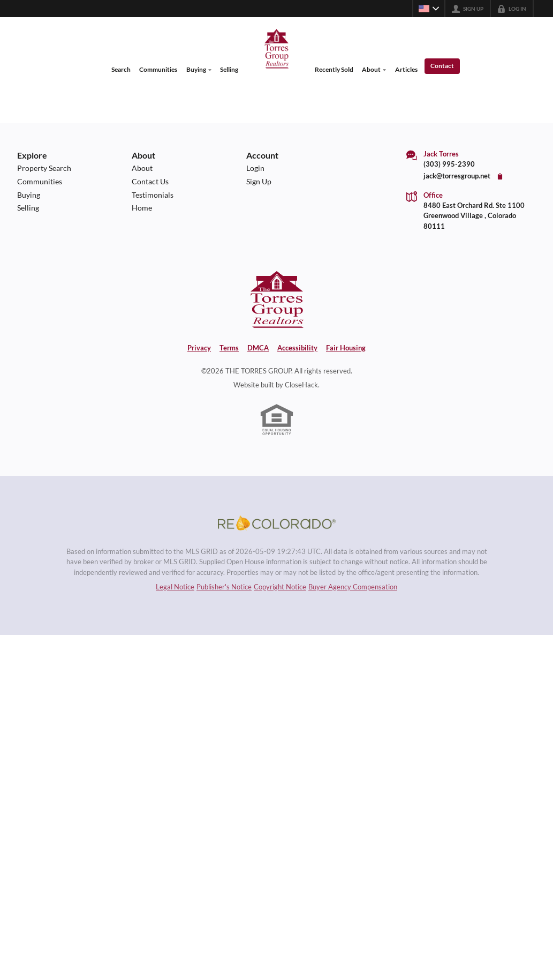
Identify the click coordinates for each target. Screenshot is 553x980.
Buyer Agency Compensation (353, 589)
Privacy (199, 348)
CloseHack (301, 385)
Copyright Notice (280, 589)
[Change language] (429, 9)
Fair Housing (346, 348)
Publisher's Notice (224, 589)
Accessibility (297, 348)
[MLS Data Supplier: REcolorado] (277, 524)
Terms (229, 348)
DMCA (258, 348)
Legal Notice (175, 589)
